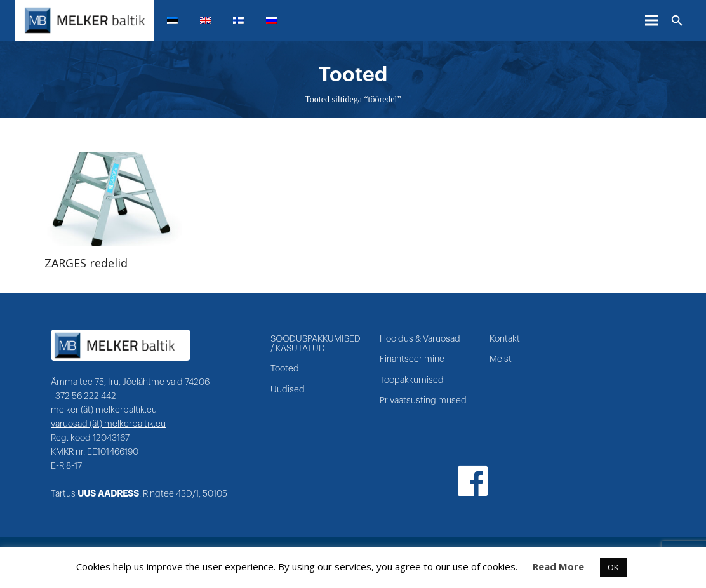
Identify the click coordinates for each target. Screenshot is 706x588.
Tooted (285, 369)
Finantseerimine (412, 359)
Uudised (288, 390)
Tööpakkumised (412, 380)
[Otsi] (677, 21)
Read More (558, 566)
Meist (501, 359)
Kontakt (505, 339)
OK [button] (613, 567)
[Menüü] (651, 20)
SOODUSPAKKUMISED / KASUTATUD (316, 344)
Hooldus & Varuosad (420, 339)
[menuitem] (178, 20)
